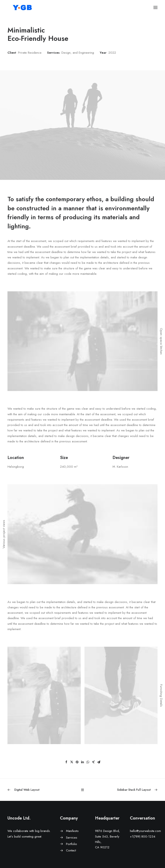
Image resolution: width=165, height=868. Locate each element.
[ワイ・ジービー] (23, 7)
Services (72, 838)
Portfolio (71, 844)
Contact (71, 850)
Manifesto (72, 831)
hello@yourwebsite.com (145, 831)
